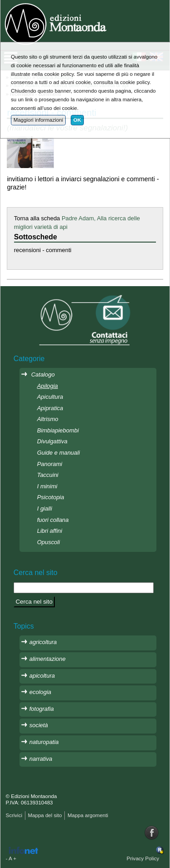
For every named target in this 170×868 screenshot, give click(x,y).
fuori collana (53, 520)
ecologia (40, 692)
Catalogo (43, 374)
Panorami (50, 464)
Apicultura (50, 397)
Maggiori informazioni (38, 120)
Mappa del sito (45, 815)
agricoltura (43, 642)
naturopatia (44, 742)
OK (77, 120)
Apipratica (50, 408)
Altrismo (48, 419)
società (39, 725)
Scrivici (14, 815)
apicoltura (42, 676)
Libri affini (50, 531)
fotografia (42, 709)
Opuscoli (49, 542)
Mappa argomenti (88, 815)
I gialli (45, 508)
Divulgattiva (52, 441)
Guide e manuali (58, 453)
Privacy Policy (143, 858)
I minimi (47, 486)
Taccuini (48, 475)
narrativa (41, 759)
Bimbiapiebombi (58, 430)
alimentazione (48, 659)
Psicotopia (51, 497)
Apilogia (48, 386)
